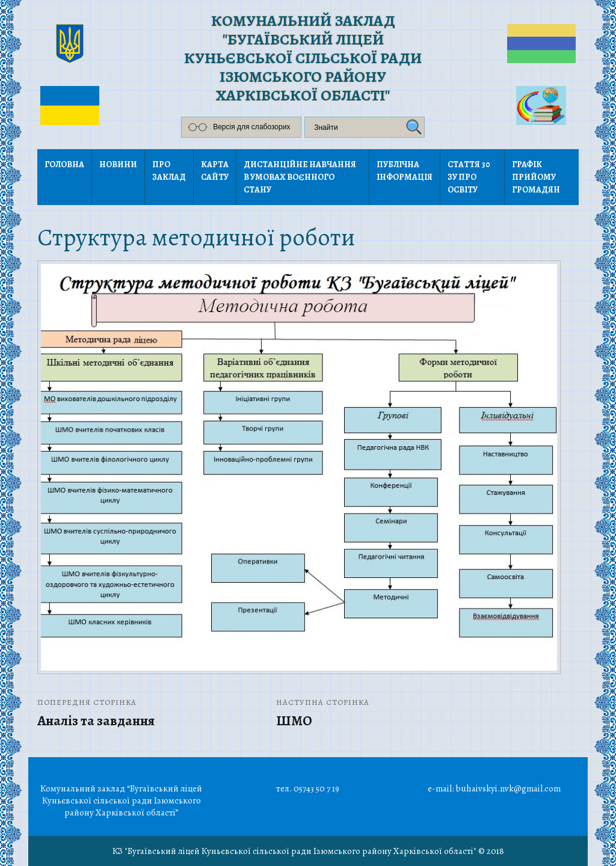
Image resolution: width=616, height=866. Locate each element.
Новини (118, 164)
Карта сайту (215, 171)
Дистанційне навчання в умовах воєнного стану (300, 177)
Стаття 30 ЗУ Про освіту (469, 177)
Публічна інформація (405, 171)
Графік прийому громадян (536, 177)
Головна (64, 164)
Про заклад (169, 171)
